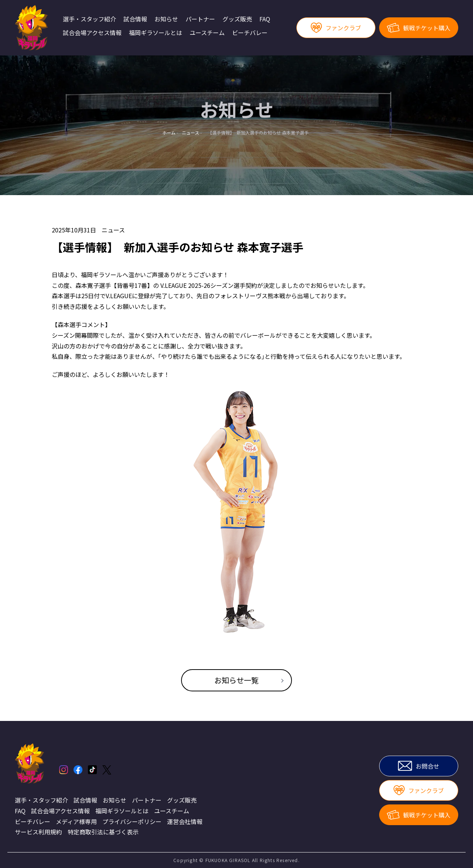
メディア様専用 (76, 821)
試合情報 (135, 19)
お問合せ (419, 766)
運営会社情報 (185, 821)
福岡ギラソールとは (156, 33)
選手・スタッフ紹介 (89, 19)
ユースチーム (207, 33)
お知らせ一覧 (236, 680)
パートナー (200, 19)
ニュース (113, 230)
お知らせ (166, 19)
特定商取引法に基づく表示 (103, 832)
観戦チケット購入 (419, 28)
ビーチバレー (250, 33)
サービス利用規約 (38, 832)
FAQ (265, 19)
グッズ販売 (237, 19)
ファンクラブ (336, 28)
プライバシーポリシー (132, 821)
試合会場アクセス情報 (92, 33)
